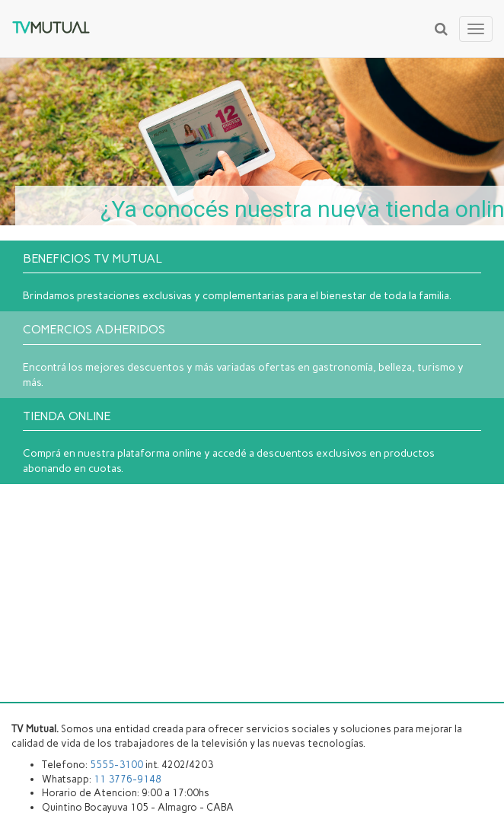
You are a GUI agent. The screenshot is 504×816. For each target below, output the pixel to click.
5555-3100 (116, 765)
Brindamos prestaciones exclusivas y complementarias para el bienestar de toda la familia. (252, 277)
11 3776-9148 (128, 779)
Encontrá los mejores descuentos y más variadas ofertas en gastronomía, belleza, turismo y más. (252, 355)
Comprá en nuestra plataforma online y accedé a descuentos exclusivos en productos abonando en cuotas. (252, 442)
